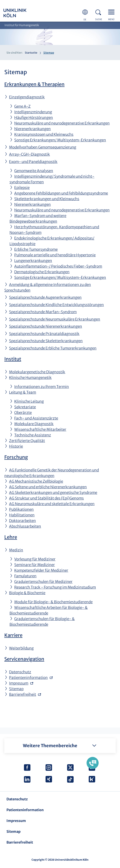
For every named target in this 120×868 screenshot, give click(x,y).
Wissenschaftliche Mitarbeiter (40, 429)
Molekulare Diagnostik (34, 424)
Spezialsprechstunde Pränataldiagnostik (44, 334)
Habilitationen (22, 515)
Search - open (99, 12)
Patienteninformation (28, 678)
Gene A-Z (22, 106)
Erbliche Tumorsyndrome (36, 249)
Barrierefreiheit (23, 694)
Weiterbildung (21, 648)
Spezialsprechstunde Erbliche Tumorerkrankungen (53, 348)
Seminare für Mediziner (35, 565)
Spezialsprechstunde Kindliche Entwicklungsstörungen (56, 305)
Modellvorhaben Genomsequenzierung (43, 147)
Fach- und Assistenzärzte (36, 418)
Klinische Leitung (29, 401)
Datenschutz (20, 672)
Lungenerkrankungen (33, 261)
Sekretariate (25, 407)
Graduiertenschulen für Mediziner (43, 582)
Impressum (19, 683)
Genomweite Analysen (34, 171)
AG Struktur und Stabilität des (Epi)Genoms (46, 498)
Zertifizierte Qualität (27, 441)
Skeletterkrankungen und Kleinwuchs (47, 199)
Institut (13, 359)
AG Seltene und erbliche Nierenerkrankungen (48, 487)
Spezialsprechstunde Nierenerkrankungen (46, 326)
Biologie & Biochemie (27, 593)
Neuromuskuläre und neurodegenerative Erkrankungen (62, 123)
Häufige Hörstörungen (34, 118)
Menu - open (112, 12)
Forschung (16, 457)
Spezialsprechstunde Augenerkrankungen (45, 297)
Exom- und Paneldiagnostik (33, 162)
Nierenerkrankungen (32, 129)
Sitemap (16, 689)
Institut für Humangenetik (22, 25)
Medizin (16, 550)
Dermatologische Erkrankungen (42, 272)
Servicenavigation (24, 659)
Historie (16, 446)
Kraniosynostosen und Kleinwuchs (44, 134)
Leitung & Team (23, 392)
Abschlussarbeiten (25, 526)
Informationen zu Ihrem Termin (42, 387)
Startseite (31, 53)
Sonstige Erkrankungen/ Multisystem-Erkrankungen (60, 140)
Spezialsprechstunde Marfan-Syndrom (43, 312)
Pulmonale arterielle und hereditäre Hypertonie (55, 255)
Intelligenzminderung (33, 112)
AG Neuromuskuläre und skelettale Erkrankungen (52, 504)
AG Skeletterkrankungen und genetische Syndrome (53, 493)
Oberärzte (23, 413)
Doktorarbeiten (22, 521)
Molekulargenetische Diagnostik (37, 372)
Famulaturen (25, 576)
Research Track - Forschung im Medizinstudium (55, 587)
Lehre (11, 537)
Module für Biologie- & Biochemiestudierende (53, 602)
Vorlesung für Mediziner (35, 559)
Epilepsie (22, 188)
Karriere (13, 635)
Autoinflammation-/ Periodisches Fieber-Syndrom (58, 266)
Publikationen (21, 509)
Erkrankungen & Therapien (34, 84)
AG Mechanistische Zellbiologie (36, 481)
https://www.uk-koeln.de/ (21, 13)
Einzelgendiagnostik (27, 97)
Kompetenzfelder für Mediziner (41, 570)
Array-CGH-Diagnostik (29, 154)
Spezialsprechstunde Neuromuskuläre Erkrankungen (55, 319)
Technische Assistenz (33, 435)
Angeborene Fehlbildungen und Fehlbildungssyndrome (61, 193)
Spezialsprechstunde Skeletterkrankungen (46, 341)
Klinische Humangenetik (30, 378)
